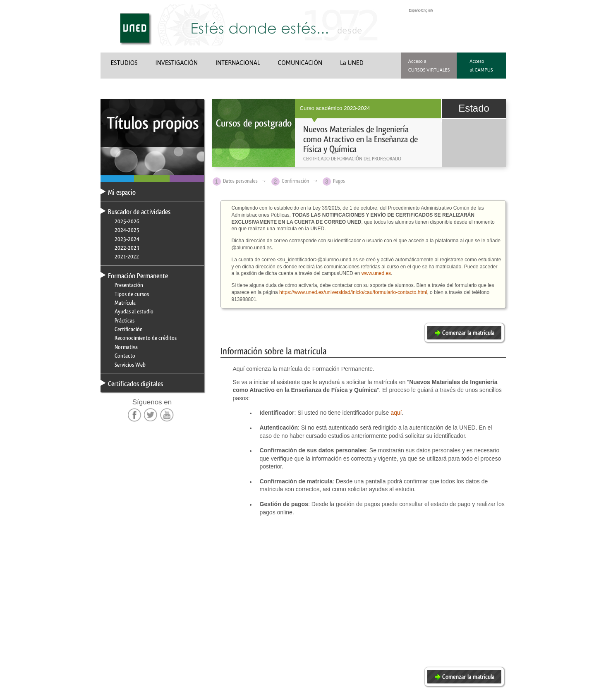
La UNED (352, 63)
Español (415, 10)
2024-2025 (127, 230)
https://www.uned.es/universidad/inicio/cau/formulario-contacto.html (353, 292)
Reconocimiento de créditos (146, 338)
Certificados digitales (135, 384)
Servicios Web (130, 365)
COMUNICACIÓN (300, 63)
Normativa (126, 347)
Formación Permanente (138, 276)
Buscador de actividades (139, 212)
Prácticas (125, 320)
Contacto (125, 356)
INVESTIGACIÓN (176, 63)
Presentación (129, 285)
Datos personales (240, 181)
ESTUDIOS (124, 63)
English (427, 10)
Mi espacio (122, 192)
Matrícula (125, 303)
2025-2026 (127, 221)
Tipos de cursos (132, 294)
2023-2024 (127, 239)
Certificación (129, 329)
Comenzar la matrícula (468, 333)
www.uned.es (376, 273)
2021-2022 (127, 256)
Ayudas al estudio (134, 311)
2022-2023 (127, 248)
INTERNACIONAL (238, 63)
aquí (396, 413)
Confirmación (295, 181)
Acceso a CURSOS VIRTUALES (429, 65)
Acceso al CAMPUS (481, 65)
